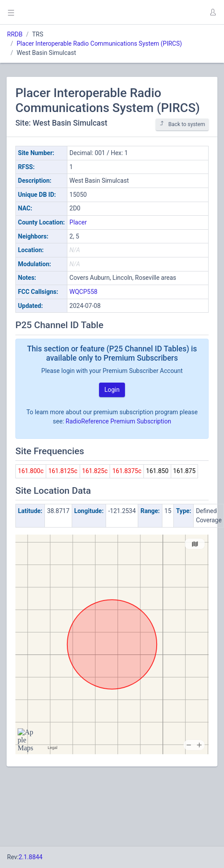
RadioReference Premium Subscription (118, 421)
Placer (78, 222)
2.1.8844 (31, 857)
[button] (213, 12)
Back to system (182, 124)
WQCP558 (84, 292)
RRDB (15, 34)
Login (112, 390)
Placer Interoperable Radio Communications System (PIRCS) (99, 43)
